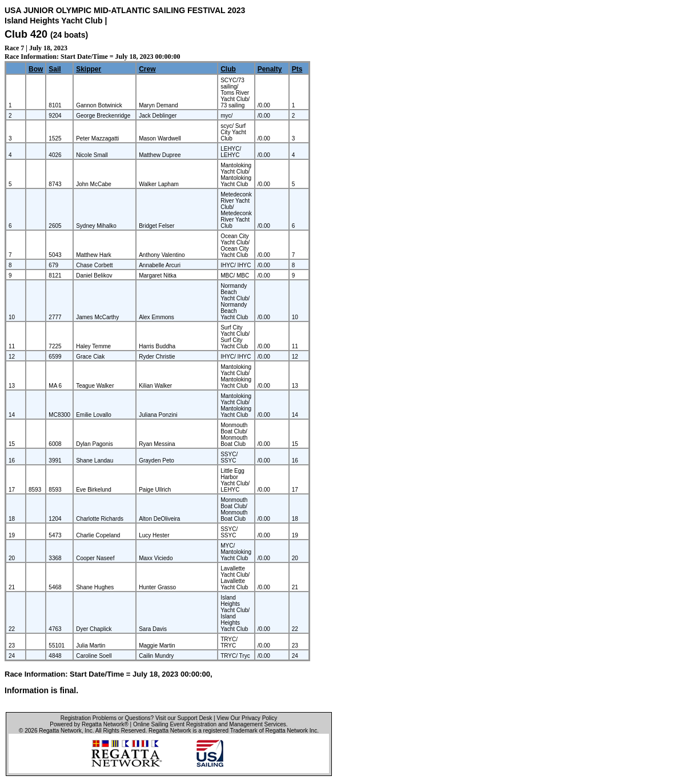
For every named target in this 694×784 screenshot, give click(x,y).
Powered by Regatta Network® (89, 724)
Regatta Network (60, 731)
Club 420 (26, 34)
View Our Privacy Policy (247, 718)
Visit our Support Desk (184, 718)
